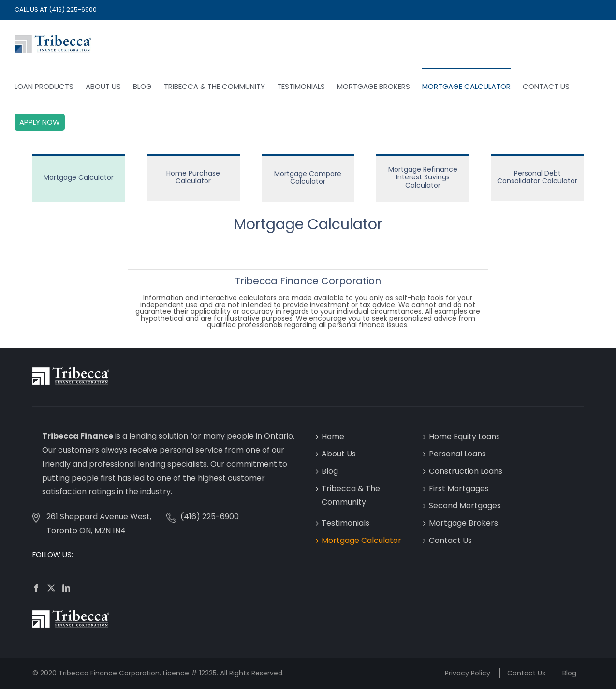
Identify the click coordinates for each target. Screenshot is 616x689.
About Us (339, 454)
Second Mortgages (465, 506)
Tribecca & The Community (351, 496)
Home (333, 436)
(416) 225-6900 (73, 9)
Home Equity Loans (464, 436)
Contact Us (450, 540)
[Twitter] (51, 588)
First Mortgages (459, 489)
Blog (330, 471)
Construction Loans (466, 471)
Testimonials (345, 523)
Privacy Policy (468, 673)
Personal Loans (457, 454)
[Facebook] (36, 588)
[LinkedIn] (66, 588)
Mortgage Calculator (361, 540)
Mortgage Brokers (463, 523)
